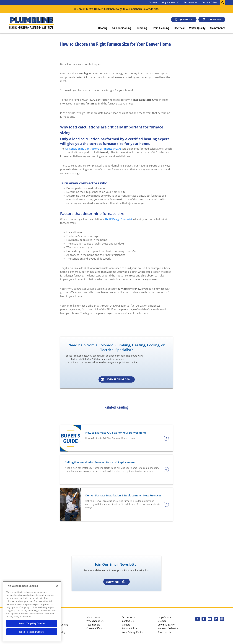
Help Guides (164, 617)
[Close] (57, 586)
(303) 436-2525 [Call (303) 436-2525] (184, 20)
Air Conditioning (122, 28)
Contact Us (128, 621)
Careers (153, 2)
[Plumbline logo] (31, 23)
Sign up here (115, 582)
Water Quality (197, 28)
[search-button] (223, 3)
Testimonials (93, 625)
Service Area (191, 2)
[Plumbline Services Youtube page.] (210, 619)
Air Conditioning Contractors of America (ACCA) (93, 149)
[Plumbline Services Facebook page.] (204, 619)
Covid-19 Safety (166, 625)
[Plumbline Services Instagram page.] (222, 619)
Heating (103, 28)
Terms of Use (165, 632)
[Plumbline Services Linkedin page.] (216, 619)
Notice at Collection (168, 628)
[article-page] (166, 438)
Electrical (179, 28)
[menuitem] (153, 3)
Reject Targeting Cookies (32, 632)
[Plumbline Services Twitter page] (198, 619)
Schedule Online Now (116, 379)
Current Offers (210, 2)
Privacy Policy (129, 628)
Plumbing (141, 28)
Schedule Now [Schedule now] (212, 20)
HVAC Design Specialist (119, 219)
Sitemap (162, 621)
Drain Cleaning (160, 28)
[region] (32, 611)
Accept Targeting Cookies (32, 623)
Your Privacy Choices (133, 632)
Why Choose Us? (171, 2)
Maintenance (218, 28)
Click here (110, 9)
